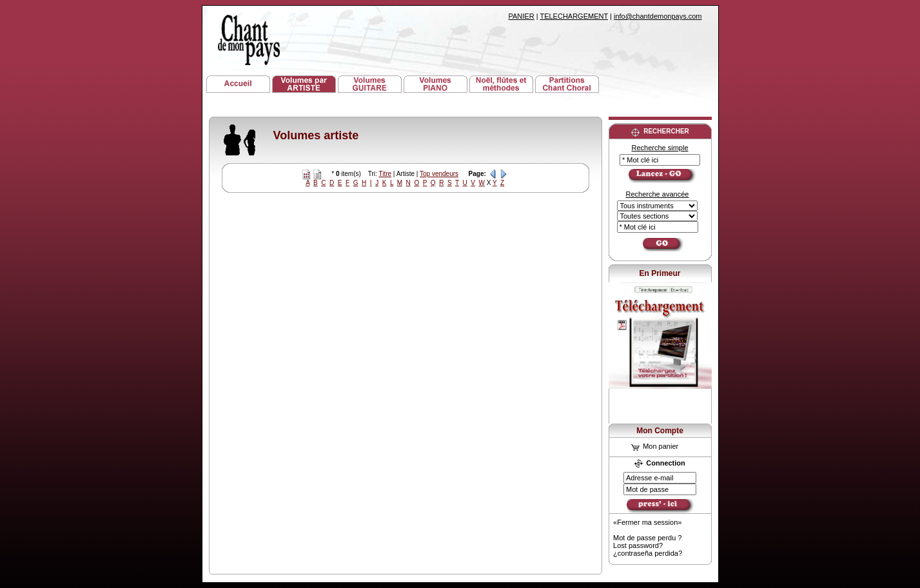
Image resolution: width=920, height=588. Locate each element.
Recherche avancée (658, 194)
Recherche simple (660, 148)
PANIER (522, 16)
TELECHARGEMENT (574, 16)
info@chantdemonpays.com (658, 16)
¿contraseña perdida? (648, 553)
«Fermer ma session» (647, 522)
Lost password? (638, 545)
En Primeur (660, 273)
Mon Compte (660, 431)
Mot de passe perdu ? (647, 538)
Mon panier (655, 446)
